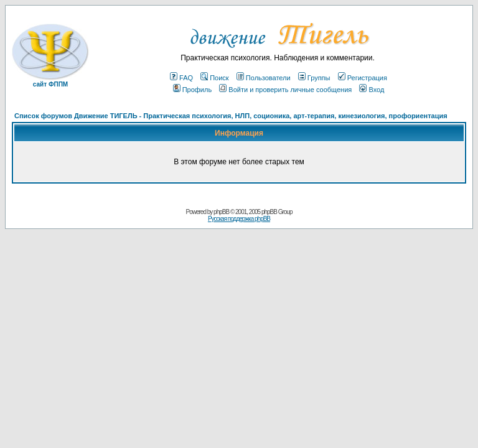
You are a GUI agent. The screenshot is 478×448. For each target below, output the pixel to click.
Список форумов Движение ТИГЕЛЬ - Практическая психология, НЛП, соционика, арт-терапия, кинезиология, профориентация (231, 116)
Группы (314, 78)
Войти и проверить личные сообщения (285, 90)
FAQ (181, 78)
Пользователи (264, 78)
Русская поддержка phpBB (239, 219)
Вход (372, 90)
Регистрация (363, 78)
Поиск (214, 78)
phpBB (221, 212)
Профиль (193, 90)
